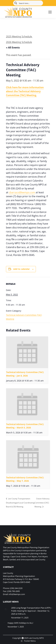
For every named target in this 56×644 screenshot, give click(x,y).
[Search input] (30, 3)
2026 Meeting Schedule (19, 42)
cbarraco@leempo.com (22, 192)
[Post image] (6, 609)
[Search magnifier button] (16, 3)
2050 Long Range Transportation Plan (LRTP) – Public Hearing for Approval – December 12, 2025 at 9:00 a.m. (32, 611)
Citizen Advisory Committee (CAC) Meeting (42, 503)
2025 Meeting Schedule (19, 37)
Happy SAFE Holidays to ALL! (20, 623)
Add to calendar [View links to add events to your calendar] (22, 269)
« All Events (13, 48)
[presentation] (27, 352)
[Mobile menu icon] (50, 12)
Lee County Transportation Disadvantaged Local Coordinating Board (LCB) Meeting (20, 503)
